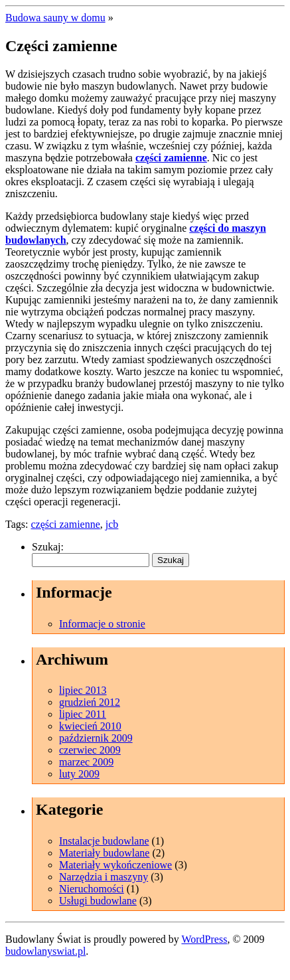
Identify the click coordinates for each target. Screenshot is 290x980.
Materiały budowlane (104, 853)
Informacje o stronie (102, 624)
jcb (112, 524)
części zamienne (171, 158)
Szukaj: (48, 547)
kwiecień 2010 (90, 726)
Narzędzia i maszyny (104, 877)
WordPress (204, 939)
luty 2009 (79, 774)
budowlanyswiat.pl (45, 951)
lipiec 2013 (83, 690)
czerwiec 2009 (90, 750)
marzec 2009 (86, 762)
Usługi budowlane (98, 901)
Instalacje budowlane (104, 841)
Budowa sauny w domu (55, 18)
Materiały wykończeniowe (115, 865)
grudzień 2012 (90, 702)
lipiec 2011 (83, 714)
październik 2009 (96, 738)
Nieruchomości (92, 889)
